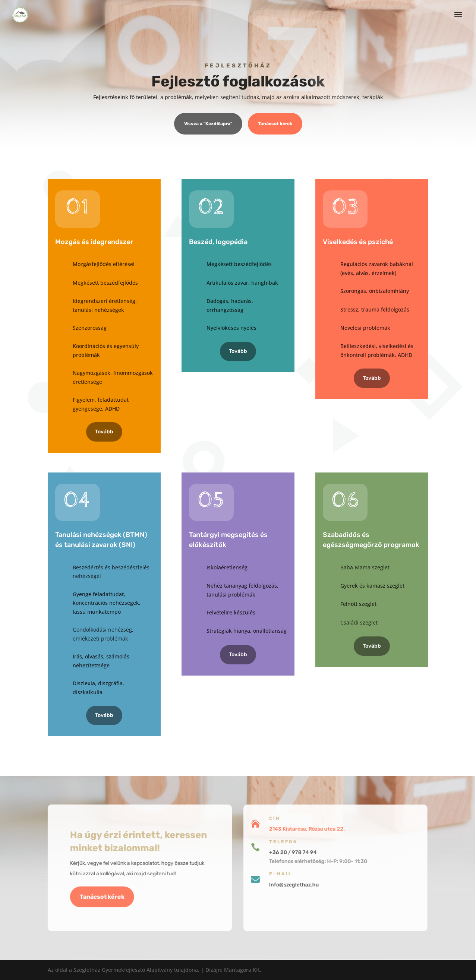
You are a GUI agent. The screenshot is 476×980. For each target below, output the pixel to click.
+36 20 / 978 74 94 (254, 854)
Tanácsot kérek (275, 124)
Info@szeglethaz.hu (255, 883)
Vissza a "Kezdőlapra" (208, 124)
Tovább (104, 432)
